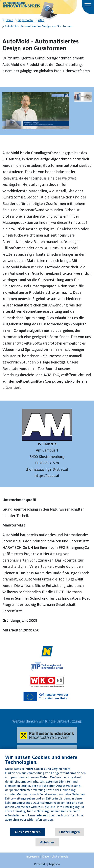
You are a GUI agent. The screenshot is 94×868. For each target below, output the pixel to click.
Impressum (32, 857)
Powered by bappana (47, 864)
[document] (47, 791)
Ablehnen (47, 842)
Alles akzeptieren (28, 832)
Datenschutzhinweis (55, 857)
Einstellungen (69, 832)
